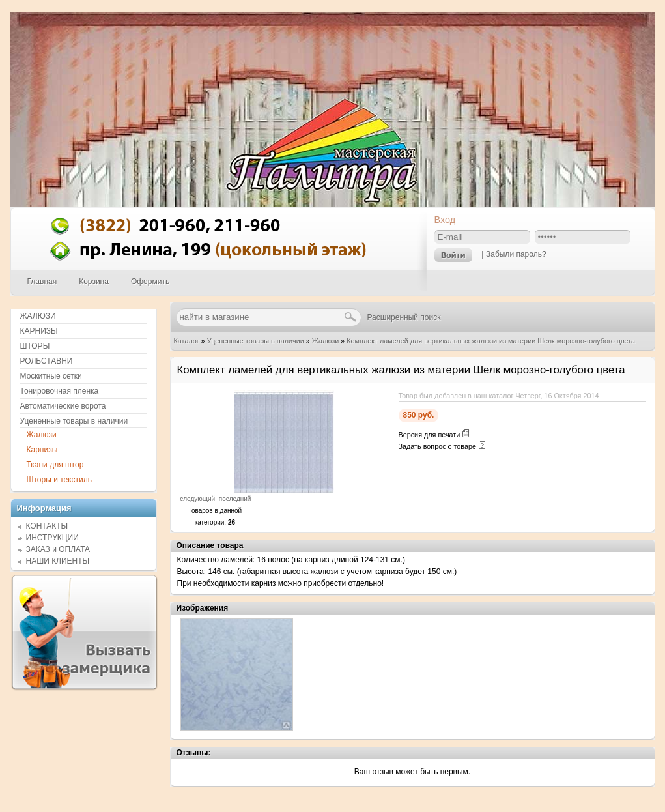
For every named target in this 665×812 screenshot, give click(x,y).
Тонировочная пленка (60, 391)
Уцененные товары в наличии (256, 341)
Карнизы (42, 450)
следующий (197, 499)
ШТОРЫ (35, 346)
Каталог (187, 341)
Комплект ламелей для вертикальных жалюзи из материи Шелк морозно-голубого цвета (491, 341)
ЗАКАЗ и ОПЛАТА (58, 549)
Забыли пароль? (516, 254)
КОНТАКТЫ (47, 526)
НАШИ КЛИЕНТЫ (58, 561)
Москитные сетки (51, 376)
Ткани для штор (55, 465)
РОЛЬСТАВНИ (47, 361)
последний (235, 499)
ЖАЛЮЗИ (38, 316)
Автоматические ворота (63, 406)
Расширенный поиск (404, 317)
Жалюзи (325, 341)
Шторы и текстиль (60, 480)
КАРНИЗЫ (39, 331)
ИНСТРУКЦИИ (52, 538)
